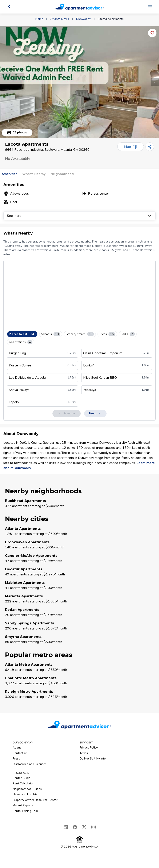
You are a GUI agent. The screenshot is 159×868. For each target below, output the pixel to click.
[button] (79, 82)
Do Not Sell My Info (93, 759)
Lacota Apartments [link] (111, 19)
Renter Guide (21, 778)
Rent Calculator (23, 783)
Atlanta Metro (60, 19)
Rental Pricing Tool (25, 811)
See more (79, 216)
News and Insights (25, 794)
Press (16, 759)
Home (39, 19)
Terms (84, 753)
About (17, 748)
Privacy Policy (89, 748)
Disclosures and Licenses (30, 764)
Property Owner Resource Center (35, 800)
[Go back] (9, 6)
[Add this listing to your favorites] (152, 33)
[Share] (150, 147)
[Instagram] (94, 827)
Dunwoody (84, 19)
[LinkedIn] (66, 827)
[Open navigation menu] (150, 7)
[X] (84, 827)
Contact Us (20, 753)
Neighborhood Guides (27, 789)
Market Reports (23, 805)
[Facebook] (75, 827)
